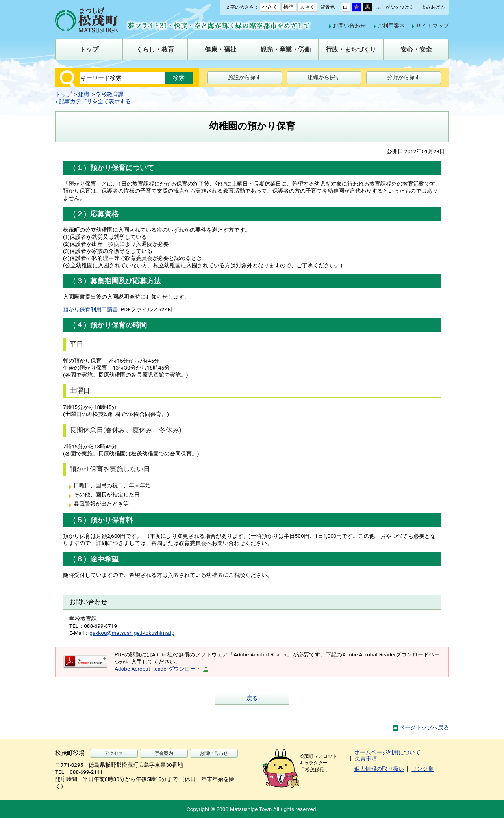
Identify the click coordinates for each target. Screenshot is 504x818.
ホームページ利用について (387, 752)
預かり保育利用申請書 (91, 309)
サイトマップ (432, 26)
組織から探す (324, 77)
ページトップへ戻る (424, 727)
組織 (84, 94)
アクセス (114, 753)
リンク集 (422, 769)
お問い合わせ (349, 26)
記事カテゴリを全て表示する (95, 101)
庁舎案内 (164, 753)
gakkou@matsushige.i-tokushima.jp (132, 633)
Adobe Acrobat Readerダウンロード (161, 669)
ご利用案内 (391, 26)
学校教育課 (110, 94)
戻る (252, 698)
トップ (63, 94)
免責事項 (366, 759)
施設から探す (245, 77)
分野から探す (404, 77)
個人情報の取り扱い (379, 769)
